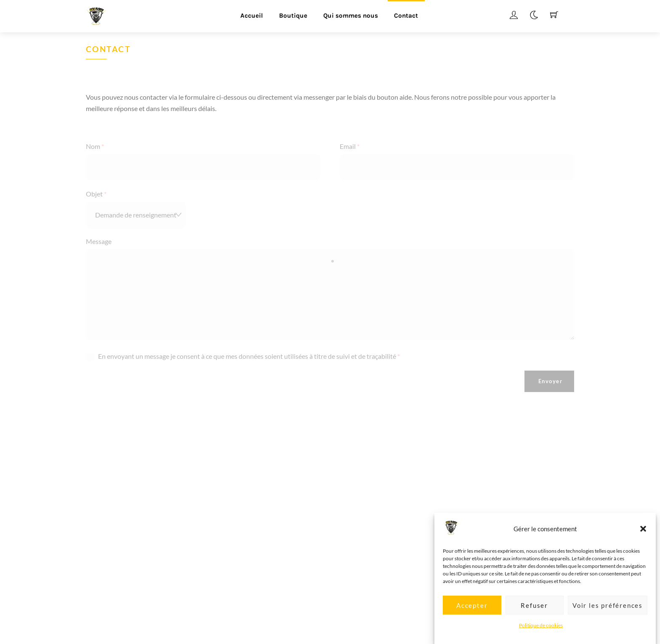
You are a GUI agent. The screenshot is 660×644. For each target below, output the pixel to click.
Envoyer (551, 381)
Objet (96, 194)
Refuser (534, 613)
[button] (643, 537)
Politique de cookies (541, 633)
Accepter (472, 613)
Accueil (252, 16)
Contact (406, 16)
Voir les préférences (608, 613)
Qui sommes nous (351, 16)
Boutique (293, 16)
